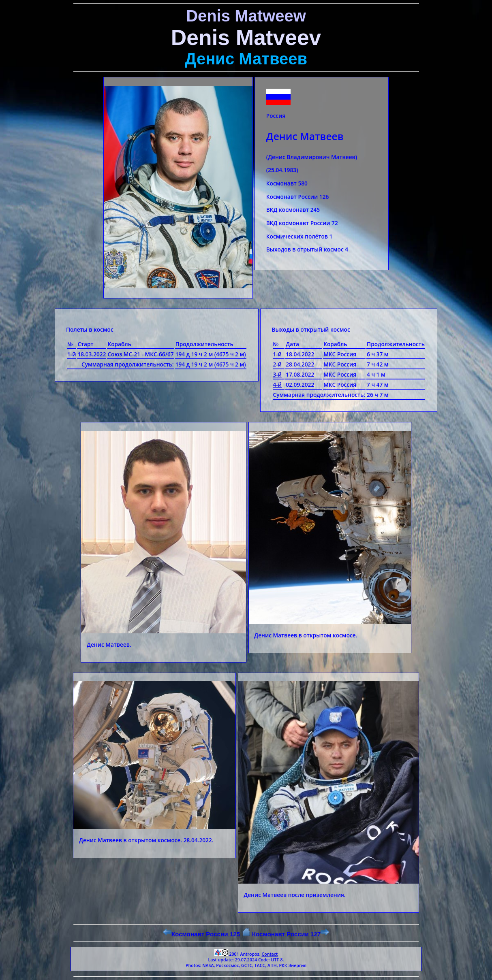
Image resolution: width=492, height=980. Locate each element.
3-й (278, 374)
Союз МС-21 (124, 354)
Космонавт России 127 (291, 934)
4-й (278, 385)
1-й (278, 354)
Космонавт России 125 (201, 934)
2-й (278, 364)
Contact (270, 954)
